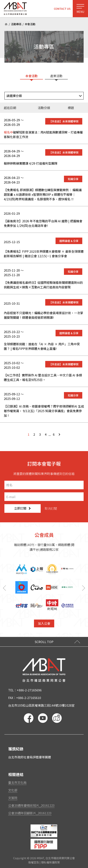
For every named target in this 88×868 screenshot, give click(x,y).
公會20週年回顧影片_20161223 (30, 813)
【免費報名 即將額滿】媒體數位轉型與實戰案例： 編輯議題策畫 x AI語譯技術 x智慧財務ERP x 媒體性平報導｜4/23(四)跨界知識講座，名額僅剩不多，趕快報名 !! (43, 194)
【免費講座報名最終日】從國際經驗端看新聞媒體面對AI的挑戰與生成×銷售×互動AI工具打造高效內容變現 (43, 285)
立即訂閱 (22, 508)
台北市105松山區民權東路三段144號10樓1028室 (41, 705)
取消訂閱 (51, 508)
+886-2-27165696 (29, 690)
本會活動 (30, 24)
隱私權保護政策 (50, 862)
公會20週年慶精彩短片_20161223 (31, 805)
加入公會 (44, 623)
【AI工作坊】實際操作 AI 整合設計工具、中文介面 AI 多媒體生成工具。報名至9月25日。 (43, 377)
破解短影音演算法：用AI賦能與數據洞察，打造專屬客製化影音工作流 (43, 134)
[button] (84, 588)
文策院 (13, 798)
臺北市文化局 (17, 782)
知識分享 (73, 179)
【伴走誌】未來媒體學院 (64, 121)
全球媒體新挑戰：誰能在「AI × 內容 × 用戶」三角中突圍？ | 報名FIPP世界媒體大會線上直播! (42, 346)
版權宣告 (34, 862)
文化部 (13, 790)
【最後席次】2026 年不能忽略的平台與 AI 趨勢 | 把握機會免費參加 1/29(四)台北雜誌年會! (43, 223)
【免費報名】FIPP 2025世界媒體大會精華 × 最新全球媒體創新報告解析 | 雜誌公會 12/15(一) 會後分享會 (44, 254)
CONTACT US (62, 8)
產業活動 (56, 76)
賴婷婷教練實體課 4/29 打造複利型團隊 (31, 163)
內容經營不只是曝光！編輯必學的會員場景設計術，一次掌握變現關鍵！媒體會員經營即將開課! (44, 315)
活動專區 (16, 24)
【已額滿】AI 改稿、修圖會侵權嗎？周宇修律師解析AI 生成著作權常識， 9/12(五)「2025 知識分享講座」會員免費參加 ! (44, 411)
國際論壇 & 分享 (69, 241)
